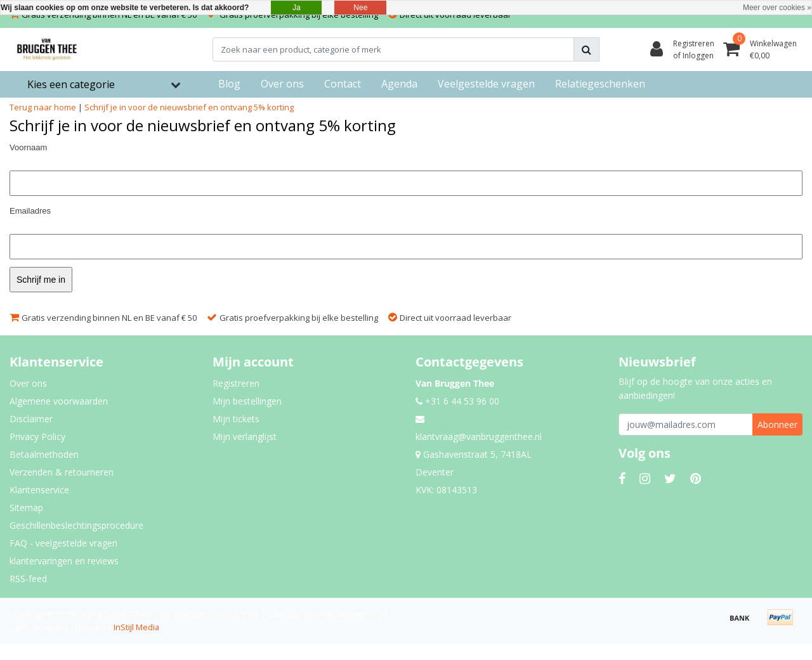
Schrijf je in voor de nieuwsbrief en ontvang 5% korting (189, 107)
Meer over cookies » (777, 8)
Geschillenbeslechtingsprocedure (76, 525)
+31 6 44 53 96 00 (457, 401)
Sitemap (26, 508)
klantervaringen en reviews (64, 561)
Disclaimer (31, 419)
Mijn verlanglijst (245, 437)
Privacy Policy (37, 437)
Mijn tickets (236, 419)
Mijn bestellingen (247, 401)
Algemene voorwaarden (59, 401)
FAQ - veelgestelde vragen (63, 543)
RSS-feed (28, 579)
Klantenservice (39, 490)
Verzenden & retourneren (62, 472)
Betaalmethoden (44, 454)
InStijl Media (136, 627)
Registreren (236, 383)
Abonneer (777, 424)
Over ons (28, 383)
